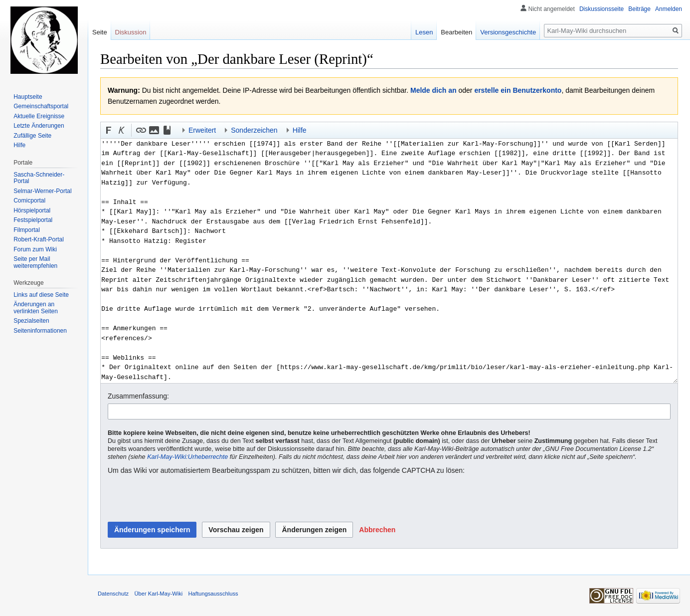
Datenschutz (113, 594)
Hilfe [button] (300, 130)
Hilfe (19, 145)
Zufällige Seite (32, 136)
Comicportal (29, 201)
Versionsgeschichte (508, 32)
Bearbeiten (456, 32)
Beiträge (639, 9)
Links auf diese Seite (41, 295)
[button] (109, 130)
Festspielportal (33, 220)
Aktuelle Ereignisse (39, 116)
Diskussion (131, 32)
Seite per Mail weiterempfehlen (35, 262)
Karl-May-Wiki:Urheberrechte (187, 457)
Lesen (424, 32)
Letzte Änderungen (39, 126)
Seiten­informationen (40, 331)
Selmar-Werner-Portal (42, 191)
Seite (100, 32)
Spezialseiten (31, 321)
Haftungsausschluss (213, 594)
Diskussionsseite (602, 9)
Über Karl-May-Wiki (158, 594)
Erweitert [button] (202, 130)
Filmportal (27, 230)
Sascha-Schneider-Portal (39, 178)
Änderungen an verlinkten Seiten (36, 308)
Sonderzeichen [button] (254, 130)
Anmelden (669, 9)
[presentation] (183, 499)
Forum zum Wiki (35, 249)
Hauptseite (28, 97)
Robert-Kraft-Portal (39, 239)
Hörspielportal (32, 210)
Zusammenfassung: (138, 396)
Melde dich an (433, 90)
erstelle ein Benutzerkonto (518, 90)
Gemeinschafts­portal (41, 106)
